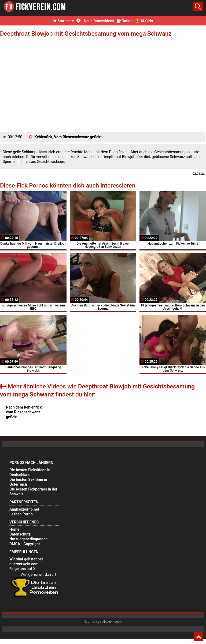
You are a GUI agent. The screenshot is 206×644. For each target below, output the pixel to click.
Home (14, 529)
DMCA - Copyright (25, 544)
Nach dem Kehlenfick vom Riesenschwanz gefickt (24, 412)
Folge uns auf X (22, 569)
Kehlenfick (43, 137)
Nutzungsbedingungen (28, 539)
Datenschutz (20, 534)
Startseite (64, 21)
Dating (125, 21)
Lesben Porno (21, 514)
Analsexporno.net (24, 509)
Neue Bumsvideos (95, 21)
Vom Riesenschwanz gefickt (78, 137)
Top (199, 637)
